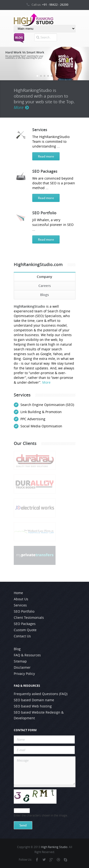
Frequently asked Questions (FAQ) (41, 694)
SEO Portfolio (44, 213)
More (21, 107)
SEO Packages (45, 171)
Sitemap (20, 661)
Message (45, 771)
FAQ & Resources (27, 655)
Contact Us (22, 636)
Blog (17, 649)
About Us (21, 599)
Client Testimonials (29, 618)
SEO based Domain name (34, 700)
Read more (46, 156)
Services (40, 130)
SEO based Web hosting (33, 706)
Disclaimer (22, 668)
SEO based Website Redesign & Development (39, 715)
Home (18, 593)
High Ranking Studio (54, 847)
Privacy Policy (24, 674)
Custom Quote (25, 630)
